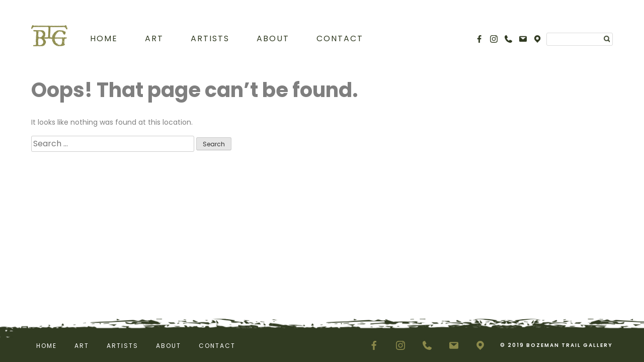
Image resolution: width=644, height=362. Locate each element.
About (273, 38)
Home (104, 38)
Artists (210, 38)
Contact (340, 38)
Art (154, 38)
